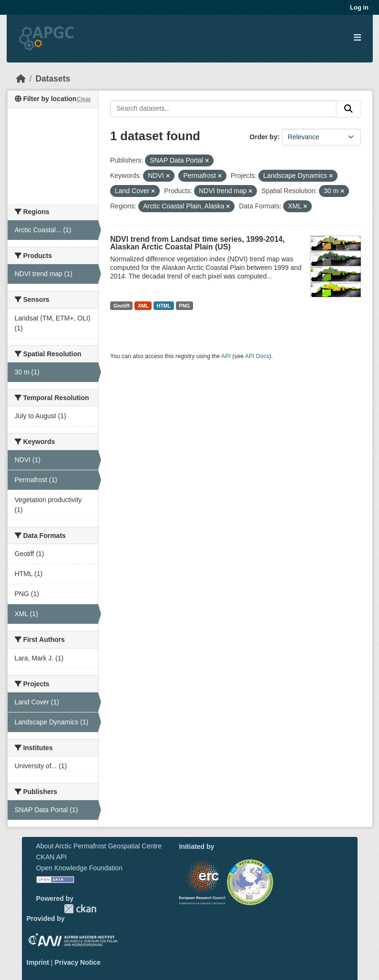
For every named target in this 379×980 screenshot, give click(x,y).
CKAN (80, 909)
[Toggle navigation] (357, 38)
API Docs (257, 356)
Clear (84, 99)
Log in (359, 7)
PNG (185, 306)
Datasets (53, 79)
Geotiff (122, 306)
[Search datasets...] (223, 109)
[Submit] (348, 109)
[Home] (21, 79)
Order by (264, 137)
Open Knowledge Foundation (79, 868)
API (226, 356)
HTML (164, 306)
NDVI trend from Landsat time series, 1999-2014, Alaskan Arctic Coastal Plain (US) (197, 243)
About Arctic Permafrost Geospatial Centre (99, 846)
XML (143, 306)
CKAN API (52, 857)
